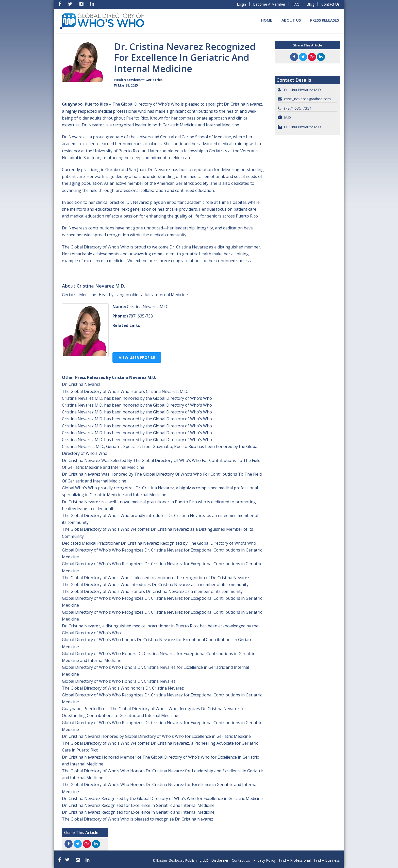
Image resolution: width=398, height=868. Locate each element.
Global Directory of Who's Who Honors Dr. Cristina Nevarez (119, 681)
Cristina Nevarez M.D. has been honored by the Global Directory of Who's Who (137, 398)
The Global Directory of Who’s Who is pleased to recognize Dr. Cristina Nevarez (138, 819)
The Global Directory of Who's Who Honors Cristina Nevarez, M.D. (125, 391)
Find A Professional (295, 860)
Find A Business (327, 860)
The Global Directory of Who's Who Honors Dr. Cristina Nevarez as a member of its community (152, 591)
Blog (310, 4)
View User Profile (137, 357)
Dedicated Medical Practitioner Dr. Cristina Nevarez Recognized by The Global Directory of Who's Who (159, 543)
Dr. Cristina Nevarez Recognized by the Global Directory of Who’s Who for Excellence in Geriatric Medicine (162, 798)
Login (241, 4)
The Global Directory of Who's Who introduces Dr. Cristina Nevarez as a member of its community (155, 585)
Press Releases (325, 20)
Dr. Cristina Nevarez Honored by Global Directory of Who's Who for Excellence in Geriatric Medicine (156, 736)
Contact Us (330, 4)
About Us (291, 20)
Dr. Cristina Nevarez (81, 384)
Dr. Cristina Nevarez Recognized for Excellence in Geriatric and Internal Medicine (138, 805)
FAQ (296, 4)
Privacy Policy (264, 860)
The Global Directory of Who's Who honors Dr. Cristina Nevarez (123, 688)
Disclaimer (220, 860)
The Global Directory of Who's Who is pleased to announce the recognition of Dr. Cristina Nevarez (156, 578)
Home (267, 20)
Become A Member (269, 4)
